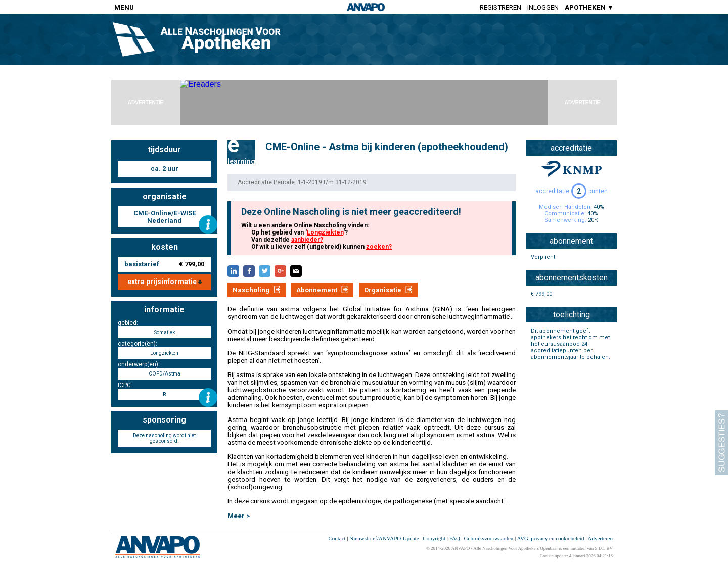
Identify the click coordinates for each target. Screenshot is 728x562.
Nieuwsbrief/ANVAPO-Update (384, 538)
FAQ (455, 538)
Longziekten (325, 232)
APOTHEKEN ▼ (589, 7)
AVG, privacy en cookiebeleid (550, 538)
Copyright (434, 538)
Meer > (239, 516)
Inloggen (543, 7)
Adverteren (600, 538)
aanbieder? (307, 240)
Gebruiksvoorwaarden (489, 538)
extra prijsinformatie (165, 282)
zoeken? (379, 247)
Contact (337, 538)
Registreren (500, 7)
